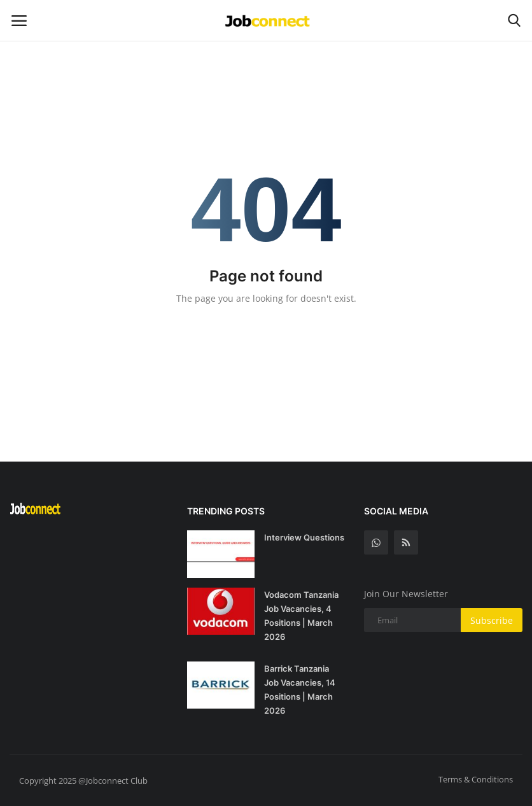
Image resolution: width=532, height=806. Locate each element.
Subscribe (492, 620)
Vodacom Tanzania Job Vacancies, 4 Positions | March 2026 (301, 616)
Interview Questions (304, 537)
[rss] (406, 542)
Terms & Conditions (476, 779)
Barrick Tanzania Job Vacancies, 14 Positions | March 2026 (300, 689)
